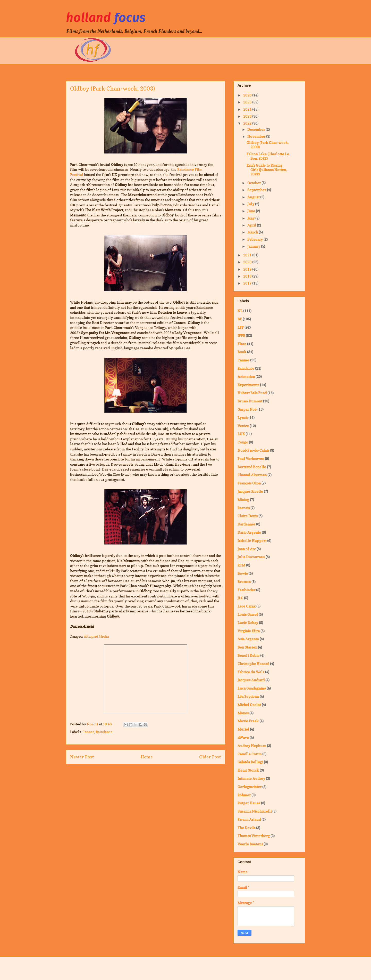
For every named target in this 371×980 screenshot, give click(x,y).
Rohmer (244, 795)
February (255, 239)
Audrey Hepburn (252, 746)
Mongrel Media (96, 636)
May (251, 218)
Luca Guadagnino (252, 688)
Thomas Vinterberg (254, 836)
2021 (248, 255)
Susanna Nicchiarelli (255, 811)
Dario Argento (249, 532)
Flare (242, 344)
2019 (248, 269)
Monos (243, 713)
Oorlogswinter (250, 787)
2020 (248, 262)
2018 (248, 276)
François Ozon (249, 483)
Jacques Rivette (250, 491)
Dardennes (246, 524)
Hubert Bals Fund (252, 393)
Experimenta (248, 385)
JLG (240, 598)
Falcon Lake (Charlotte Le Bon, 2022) (268, 156)
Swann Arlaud (249, 819)
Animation (246, 376)
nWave (243, 737)
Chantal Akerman (252, 475)
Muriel (243, 729)
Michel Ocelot (249, 705)
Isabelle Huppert (252, 541)
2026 (248, 95)
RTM (241, 565)
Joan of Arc (247, 549)
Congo (243, 442)
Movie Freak (248, 721)
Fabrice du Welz (251, 672)
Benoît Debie (248, 655)
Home (147, 757)
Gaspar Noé (247, 409)
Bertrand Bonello (252, 467)
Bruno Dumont (250, 401)
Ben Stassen (247, 647)
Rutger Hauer (249, 803)
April (252, 225)
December (256, 129)
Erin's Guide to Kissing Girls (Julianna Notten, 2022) (267, 170)
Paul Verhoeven (251, 459)
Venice (243, 426)
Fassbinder (246, 590)
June (252, 211)
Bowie (243, 573)
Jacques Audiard (251, 680)
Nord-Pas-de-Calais (253, 450)
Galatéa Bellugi (250, 762)
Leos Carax (247, 606)
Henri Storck (248, 770)
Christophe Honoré (253, 664)
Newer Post (82, 757)
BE (240, 319)
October (254, 183)
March (253, 232)
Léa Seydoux (248, 696)
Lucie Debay (248, 623)
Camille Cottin (250, 754)
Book (242, 352)
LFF (241, 327)
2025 (248, 102)
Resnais (244, 508)
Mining (243, 500)
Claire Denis (248, 516)
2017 (248, 283)
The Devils (246, 828)
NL (240, 311)
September (257, 190)
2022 (248, 123)
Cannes (88, 732)
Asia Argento (248, 639)
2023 (248, 116)
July (251, 204)
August (254, 197)
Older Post (210, 757)
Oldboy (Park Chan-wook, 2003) (268, 145)
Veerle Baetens (250, 844)
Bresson (244, 582)
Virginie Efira (249, 631)
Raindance (104, 732)
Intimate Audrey (251, 778)
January (254, 246)
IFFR (241, 335)
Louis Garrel (248, 614)
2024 (248, 109)
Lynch (243, 418)
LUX (241, 434)
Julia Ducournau (251, 557)
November (257, 136)
